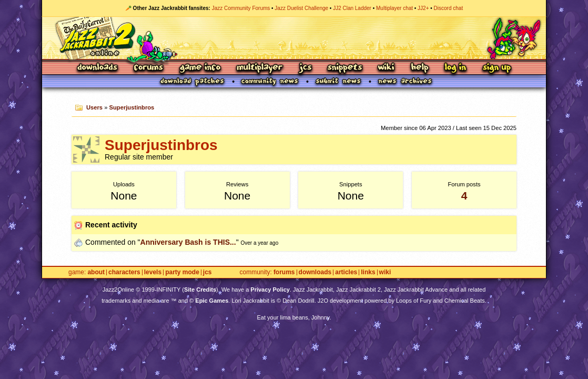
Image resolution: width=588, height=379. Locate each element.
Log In (455, 68)
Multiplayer (260, 68)
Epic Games (212, 301)
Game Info (200, 68)
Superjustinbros (132, 107)
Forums (149, 68)
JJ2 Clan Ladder (352, 8)
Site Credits (200, 290)
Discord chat (449, 8)
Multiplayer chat (394, 8)
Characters (124, 272)
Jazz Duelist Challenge (301, 8)
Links (368, 272)
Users (94, 107)
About (96, 272)
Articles (346, 272)
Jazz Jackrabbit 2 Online (294, 38)
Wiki (387, 68)
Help (420, 68)
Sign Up (496, 68)
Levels (153, 272)
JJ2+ (423, 8)
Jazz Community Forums (241, 8)
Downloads (98, 68)
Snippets (345, 68)
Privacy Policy (270, 290)
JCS (305, 68)
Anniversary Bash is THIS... (188, 242)
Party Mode (182, 272)
